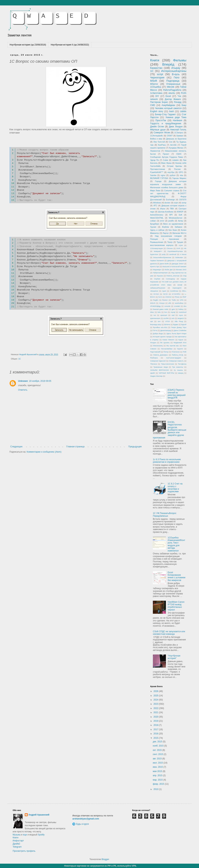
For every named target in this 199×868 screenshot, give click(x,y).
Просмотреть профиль (24, 851)
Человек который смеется (168, 108)
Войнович (179, 257)
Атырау (176, 68)
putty (164, 254)
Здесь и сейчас (157, 230)
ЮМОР (180, 212)
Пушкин (160, 276)
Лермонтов (155, 151)
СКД (185, 276)
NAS (160, 297)
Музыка (16, 835)
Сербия (157, 279)
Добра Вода (158, 333)
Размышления (157, 242)
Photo (177, 297)
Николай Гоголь (178, 130)
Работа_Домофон (161, 355)
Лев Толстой (159, 142)
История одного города (162, 337)
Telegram (17, 847)
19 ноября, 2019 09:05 (40, 381)
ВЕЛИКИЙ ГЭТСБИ (159, 178)
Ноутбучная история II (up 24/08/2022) (70, 45)
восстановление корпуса (162, 245)
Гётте (155, 330)
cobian (153, 221)
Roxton (165, 300)
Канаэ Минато (168, 340)
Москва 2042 (181, 270)
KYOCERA (176, 294)
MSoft (154, 81)
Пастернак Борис (159, 102)
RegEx (156, 300)
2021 (156, 712)
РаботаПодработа (172, 90)
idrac (152, 312)
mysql (173, 312)
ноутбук (171, 172)
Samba (153, 175)
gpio (173, 309)
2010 (156, 789)
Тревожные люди (161, 367)
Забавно (178, 227)
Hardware (177, 120)
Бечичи (167, 324)
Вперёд (168, 64)
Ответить (23, 390)
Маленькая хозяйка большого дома (167, 187)
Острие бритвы (174, 166)
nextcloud (183, 312)
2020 (156, 717)
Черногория (157, 78)
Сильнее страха (172, 191)
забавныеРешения (158, 288)
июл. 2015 (158, 763)
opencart (164, 315)
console (167, 306)
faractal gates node (161, 309)
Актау (181, 221)
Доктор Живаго (173, 99)
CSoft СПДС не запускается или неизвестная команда (169, 633)
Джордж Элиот (178, 264)
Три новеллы (178, 367)
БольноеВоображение (162, 257)
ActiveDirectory (157, 215)
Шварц (181, 373)
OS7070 (183, 200)
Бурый (184, 324)
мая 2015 (158, 771)
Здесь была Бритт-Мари (176, 333)
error (162, 221)
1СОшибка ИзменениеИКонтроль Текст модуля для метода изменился (176, 544)
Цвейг (153, 373)
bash (172, 111)
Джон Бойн (164, 264)
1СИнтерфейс (157, 136)
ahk (170, 303)
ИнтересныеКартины (174, 71)
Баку (184, 105)
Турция (180, 242)
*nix (179, 96)
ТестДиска (182, 364)
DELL (184, 291)
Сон (171, 142)
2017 (156, 729)
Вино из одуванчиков (173, 224)
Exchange (170, 200)
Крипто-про (155, 266)
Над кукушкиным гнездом (168, 236)
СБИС (179, 154)
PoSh (184, 93)
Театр (170, 242)
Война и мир (156, 139)
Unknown (23, 381)
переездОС (177, 288)
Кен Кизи (173, 230)
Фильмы (180, 60)
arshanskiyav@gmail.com (86, 819)
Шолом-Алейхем (165, 212)
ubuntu (172, 93)
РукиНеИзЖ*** (157, 172)
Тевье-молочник (168, 364)
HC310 (156, 294)
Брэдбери (155, 224)
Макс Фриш (166, 163)
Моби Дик (169, 270)
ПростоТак (161, 120)
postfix (171, 221)
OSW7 (170, 136)
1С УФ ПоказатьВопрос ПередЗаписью (165, 514)
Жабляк (165, 227)
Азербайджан (168, 105)
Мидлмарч (157, 270)
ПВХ (172, 209)
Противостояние (158, 169)
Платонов (176, 352)
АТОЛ (168, 321)
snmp (184, 203)
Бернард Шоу (156, 324)
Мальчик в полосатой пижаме (174, 266)
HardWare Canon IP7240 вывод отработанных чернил (176, 606)
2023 (156, 704)
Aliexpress (154, 291)
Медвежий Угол (180, 343)
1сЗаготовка (156, 93)
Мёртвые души (158, 130)
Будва (176, 324)
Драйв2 (16, 844)
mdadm (175, 160)
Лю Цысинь (165, 343)
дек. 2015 (158, 742)
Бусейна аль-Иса (160, 327)
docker (167, 203)
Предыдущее (135, 447)
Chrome (170, 248)
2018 (156, 725)
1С (20, 359)
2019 (156, 721)
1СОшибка (156, 87)
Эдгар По (154, 160)
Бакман (180, 136)
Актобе (173, 145)
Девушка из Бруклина (176, 139)
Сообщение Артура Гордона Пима (167, 157)
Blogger (105, 859)
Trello (174, 300)
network (154, 99)
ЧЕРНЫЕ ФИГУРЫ (166, 373)
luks (159, 312)
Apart (164, 291)
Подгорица (173, 81)
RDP (185, 297)
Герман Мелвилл (157, 261)
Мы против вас (173, 346)
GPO (181, 172)
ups (152, 321)
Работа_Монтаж (173, 276)
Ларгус (166, 233)
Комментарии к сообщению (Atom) (44, 452)
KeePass (162, 145)
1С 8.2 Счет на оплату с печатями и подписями (175, 488)
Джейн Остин (157, 127)
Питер (166, 352)
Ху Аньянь (178, 370)
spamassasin (155, 318)
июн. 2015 (158, 767)
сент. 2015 (158, 754)
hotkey (181, 309)
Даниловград (166, 330)
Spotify (41, 835)
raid (173, 315)
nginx (163, 175)
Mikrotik (171, 87)
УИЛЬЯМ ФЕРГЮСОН (160, 370)
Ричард (178, 102)
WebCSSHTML (157, 218)
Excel (168, 96)
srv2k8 (166, 318)
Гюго (176, 78)
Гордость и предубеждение (166, 124)
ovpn (176, 203)
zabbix (183, 111)
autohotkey (179, 303)
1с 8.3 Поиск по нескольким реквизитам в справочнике (167, 461)
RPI (171, 215)
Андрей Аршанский (39, 815)
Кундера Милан (176, 148)
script (160, 74)
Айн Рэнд (179, 321)
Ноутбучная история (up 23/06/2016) (28, 45)
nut (155, 315)
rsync (181, 315)
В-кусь (176, 74)
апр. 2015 (158, 775)
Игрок (163, 209)
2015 (156, 738)
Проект (166, 154)
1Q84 (181, 245)
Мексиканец (158, 346)
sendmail (173, 254)
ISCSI (165, 294)
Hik (185, 248)
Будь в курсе (82, 824)
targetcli (181, 318)
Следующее (16, 447)
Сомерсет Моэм (162, 133)
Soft (180, 215)
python (173, 175)
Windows (157, 203)
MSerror (154, 84)
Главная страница (76, 447)
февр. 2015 (159, 784)
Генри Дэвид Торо (179, 327)
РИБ (185, 352)
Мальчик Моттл (179, 233)
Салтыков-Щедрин (174, 358)
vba (181, 175)
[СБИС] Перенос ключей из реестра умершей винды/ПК (177, 394)
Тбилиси (154, 364)
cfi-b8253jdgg (155, 306)
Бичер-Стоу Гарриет (165, 114)
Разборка (154, 358)
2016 (156, 734)
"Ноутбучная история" (174, 657)
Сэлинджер (171, 279)
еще (25, 835)
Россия (177, 169)
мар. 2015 (158, 780)
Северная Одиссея (158, 361)
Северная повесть (176, 361)
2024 (156, 700)
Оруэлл (180, 349)
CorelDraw (174, 291)
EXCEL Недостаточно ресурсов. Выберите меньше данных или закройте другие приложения (170, 430)
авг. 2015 (157, 759)
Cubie (166, 160)
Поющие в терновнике (165, 239)
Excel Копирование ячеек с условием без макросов (177, 576)
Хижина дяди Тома (176, 117)
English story (157, 111)
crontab (177, 306)
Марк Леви (155, 191)
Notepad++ (158, 251)
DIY (157, 96)
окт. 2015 (157, 750)
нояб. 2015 (158, 746)
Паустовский (155, 352)
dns (185, 306)
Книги (155, 60)
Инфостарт (18, 841)
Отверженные (173, 84)
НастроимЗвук (167, 349)
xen (159, 321)
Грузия (153, 227)
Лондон (153, 343)
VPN (182, 300)
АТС (155, 206)
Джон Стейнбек (180, 330)
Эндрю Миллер (156, 376)
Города (158, 181)
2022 (156, 708)
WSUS (153, 303)
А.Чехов (183, 254)
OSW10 (168, 297)
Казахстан (156, 68)
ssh (173, 318)
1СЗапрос (179, 133)
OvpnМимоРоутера (175, 251)
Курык (181, 340)
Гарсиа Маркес (179, 178)
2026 (156, 691)
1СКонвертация (156, 248)
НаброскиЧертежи (160, 273)
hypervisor (154, 254)
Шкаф (180, 285)
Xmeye (162, 303)
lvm (166, 312)
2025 (156, 696)
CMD (153, 105)
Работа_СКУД (178, 355)
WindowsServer (176, 218)
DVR (178, 248)
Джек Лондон (176, 127)
